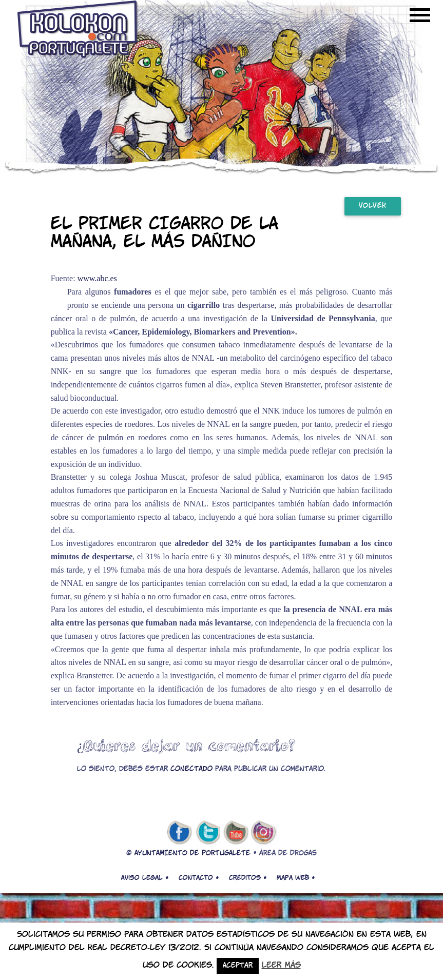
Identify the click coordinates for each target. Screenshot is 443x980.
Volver (373, 206)
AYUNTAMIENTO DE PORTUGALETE (192, 854)
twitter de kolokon (207, 833)
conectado (191, 769)
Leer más (281, 965)
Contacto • (199, 878)
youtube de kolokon (236, 833)
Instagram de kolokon (264, 833)
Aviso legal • (145, 878)
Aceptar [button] (238, 966)
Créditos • (248, 878)
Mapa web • (296, 878)
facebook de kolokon (179, 833)
